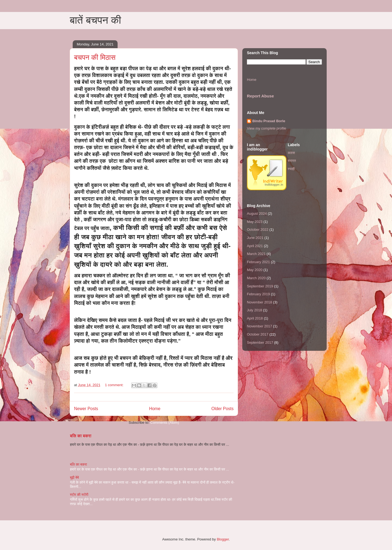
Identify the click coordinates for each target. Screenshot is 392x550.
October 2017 (258, 334)
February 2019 (258, 294)
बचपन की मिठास (95, 57)
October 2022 (258, 230)
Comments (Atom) (165, 423)
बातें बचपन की (95, 20)
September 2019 (260, 286)
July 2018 (255, 310)
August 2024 (257, 213)
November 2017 (260, 326)
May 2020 (255, 270)
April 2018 (255, 318)
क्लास (291, 153)
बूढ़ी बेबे (74, 477)
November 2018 (260, 302)
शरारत (292, 161)
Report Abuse (260, 96)
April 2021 (255, 246)
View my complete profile (267, 128)
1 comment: (115, 385)
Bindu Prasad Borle (269, 121)
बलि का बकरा (81, 436)
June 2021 (255, 238)
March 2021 (256, 254)
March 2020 (256, 278)
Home (155, 409)
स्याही (291, 169)
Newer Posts (86, 409)
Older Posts (223, 409)
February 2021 (258, 262)
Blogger (223, 539)
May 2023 (255, 222)
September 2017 (260, 342)
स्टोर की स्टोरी (79, 495)
